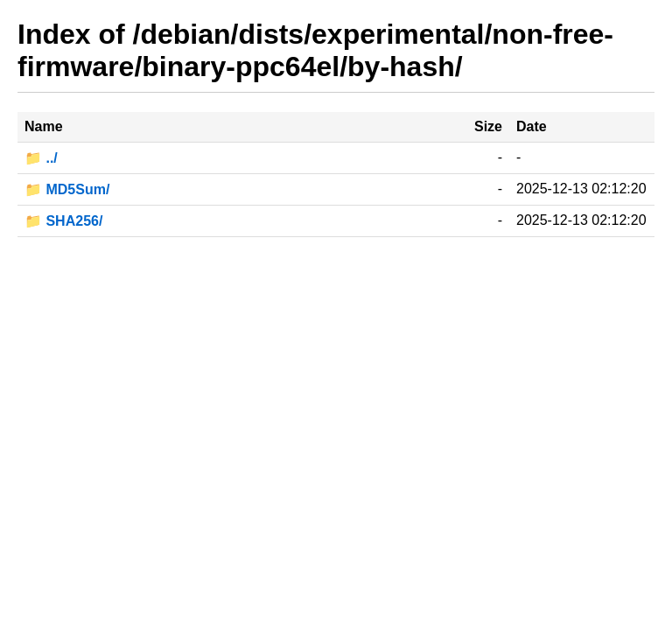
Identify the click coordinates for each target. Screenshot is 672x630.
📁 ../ (41, 158)
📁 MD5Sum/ (67, 189)
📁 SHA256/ (63, 221)
